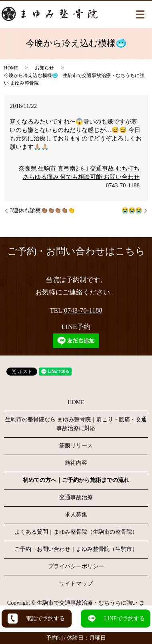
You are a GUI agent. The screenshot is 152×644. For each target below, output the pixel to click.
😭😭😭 (132, 210)
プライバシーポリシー (76, 566)
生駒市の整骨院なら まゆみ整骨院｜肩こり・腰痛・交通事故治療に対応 (76, 424)
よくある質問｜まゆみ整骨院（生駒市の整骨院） (76, 532)
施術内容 (76, 463)
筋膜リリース (76, 446)
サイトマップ (76, 584)
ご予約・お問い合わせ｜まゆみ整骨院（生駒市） (76, 549)
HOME (11, 68)
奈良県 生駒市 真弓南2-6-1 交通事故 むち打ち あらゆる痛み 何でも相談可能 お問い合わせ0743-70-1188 (79, 177)
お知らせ (44, 68)
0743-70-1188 (83, 310)
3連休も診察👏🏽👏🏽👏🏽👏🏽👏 (42, 210)
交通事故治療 (76, 497)
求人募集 (76, 515)
